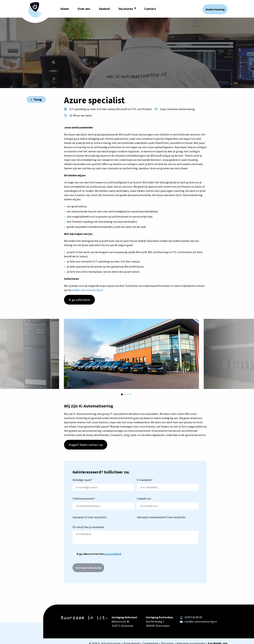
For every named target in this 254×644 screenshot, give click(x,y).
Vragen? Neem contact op (86, 445)
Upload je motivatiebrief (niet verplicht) (161, 517)
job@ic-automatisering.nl (87, 290)
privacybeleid (113, 554)
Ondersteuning (215, 9)
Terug (36, 99)
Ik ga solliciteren (79, 300)
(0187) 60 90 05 (191, 617)
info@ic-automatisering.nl (198, 621)
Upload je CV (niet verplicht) (89, 517)
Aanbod (104, 9)
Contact (150, 9)
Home (65, 9)
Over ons (84, 9)
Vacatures (126, 9)
